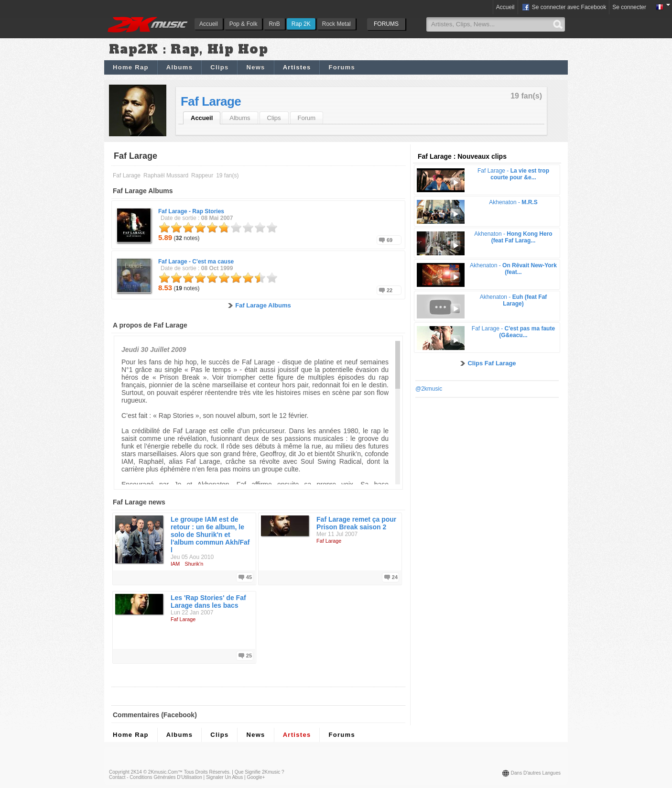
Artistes (297, 67)
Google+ (256, 777)
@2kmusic (429, 389)
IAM (175, 564)
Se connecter (629, 7)
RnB (274, 24)
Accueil (209, 24)
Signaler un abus (224, 777)
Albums (179, 67)
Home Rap (131, 67)
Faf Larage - (191, 211)
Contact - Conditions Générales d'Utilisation (156, 777)
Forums (341, 67)
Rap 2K (301, 24)
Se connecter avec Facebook (564, 8)
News (255, 67)
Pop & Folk (244, 24)
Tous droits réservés (207, 772)
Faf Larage (211, 101)
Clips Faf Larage (492, 363)
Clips (219, 67)
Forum (307, 118)
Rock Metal (336, 24)
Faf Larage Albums (263, 305)
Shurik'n (194, 564)
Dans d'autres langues (536, 773)
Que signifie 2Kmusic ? (260, 772)
